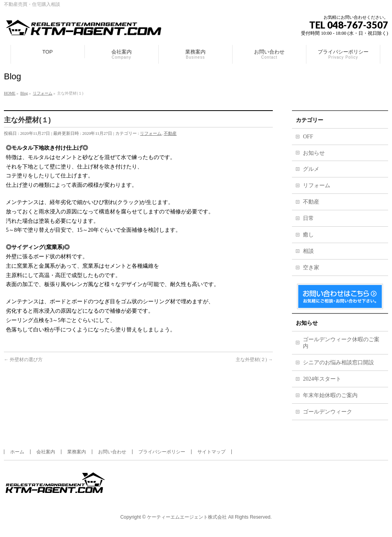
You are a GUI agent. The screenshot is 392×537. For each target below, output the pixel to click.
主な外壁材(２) (254, 360)
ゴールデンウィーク (328, 412)
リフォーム (151, 133)
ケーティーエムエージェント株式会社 (187, 517)
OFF (308, 137)
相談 (308, 251)
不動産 (170, 133)
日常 (308, 218)
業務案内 (77, 452)
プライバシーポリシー (162, 452)
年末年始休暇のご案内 (330, 395)
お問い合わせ (112, 452)
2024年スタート (322, 379)
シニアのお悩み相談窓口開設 (338, 362)
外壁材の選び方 (23, 360)
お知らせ (314, 153)
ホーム (17, 452)
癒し (308, 235)
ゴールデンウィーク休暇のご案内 (341, 343)
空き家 (311, 268)
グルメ (311, 169)
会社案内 (46, 452)
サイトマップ (211, 452)
